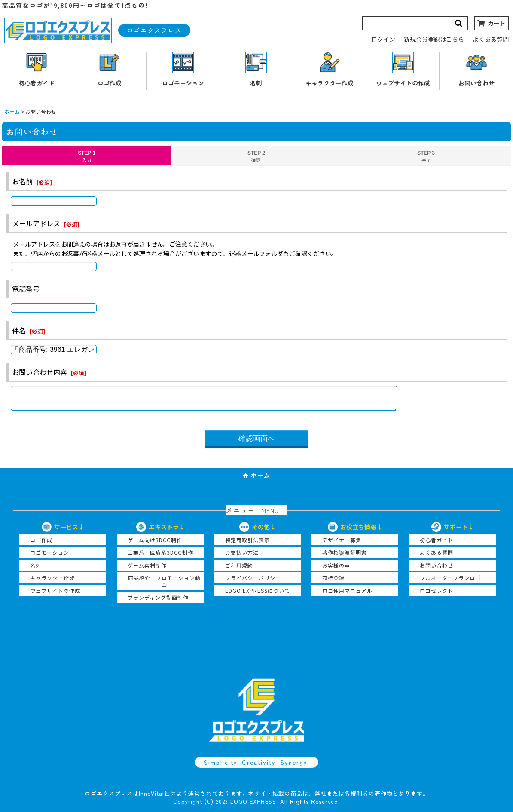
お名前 (22, 181)
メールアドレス (36, 223)
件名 (19, 330)
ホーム (256, 475)
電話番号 (26, 289)
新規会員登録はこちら (434, 39)
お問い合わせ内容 (40, 372)
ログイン (383, 39)
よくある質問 (491, 39)
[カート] (492, 23)
